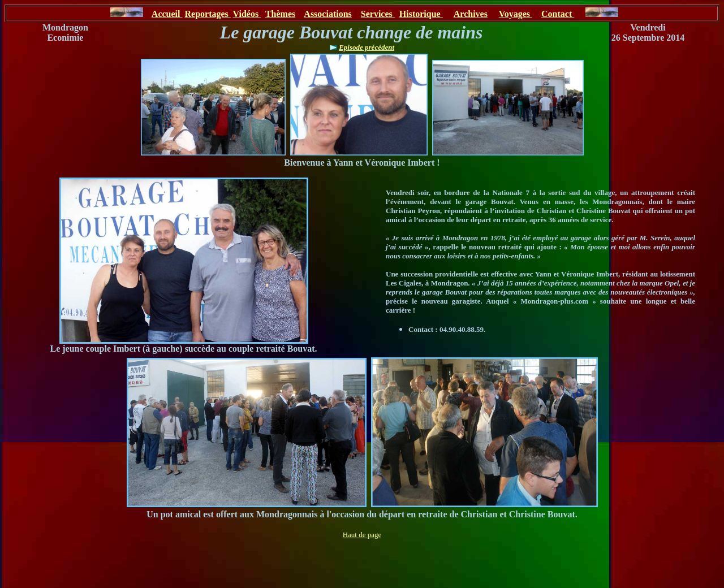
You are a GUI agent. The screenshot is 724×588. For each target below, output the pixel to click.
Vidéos (247, 14)
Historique (421, 14)
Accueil (167, 14)
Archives (471, 14)
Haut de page (362, 535)
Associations (327, 14)
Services (378, 14)
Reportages (207, 14)
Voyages (516, 14)
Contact (558, 14)
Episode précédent (367, 47)
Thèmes (280, 14)
